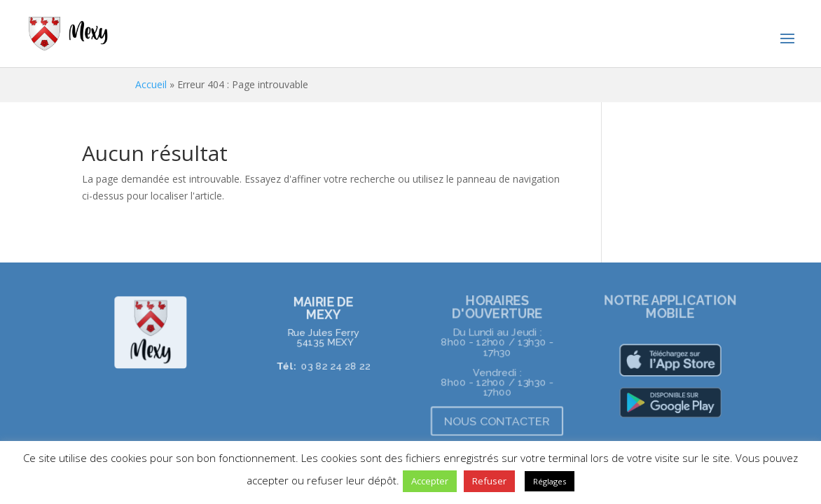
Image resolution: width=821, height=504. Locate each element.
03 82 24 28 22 (336, 365)
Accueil (151, 84)
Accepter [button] (430, 481)
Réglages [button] (550, 481)
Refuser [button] (489, 481)
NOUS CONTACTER (497, 421)
